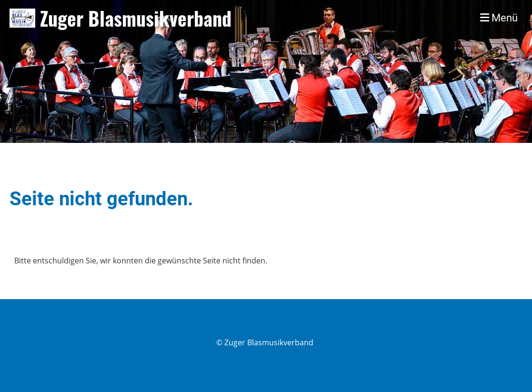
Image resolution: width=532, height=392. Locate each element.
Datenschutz (500, 353)
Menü (499, 18)
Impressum (502, 342)
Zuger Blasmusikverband (136, 18)
